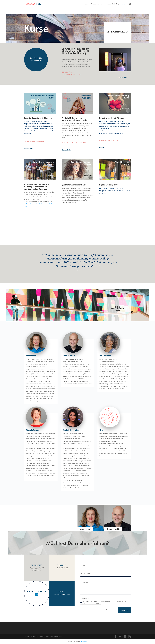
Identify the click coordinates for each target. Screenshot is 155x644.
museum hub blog (112, 4)
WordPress (58, 637)
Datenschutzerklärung (91, 604)
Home (86, 4)
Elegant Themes (38, 637)
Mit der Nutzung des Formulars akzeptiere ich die (103, 603)
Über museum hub (97, 4)
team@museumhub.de (62, 594)
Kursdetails (122, 77)
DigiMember (84, 641)
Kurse (123, 4)
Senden (124, 610)
